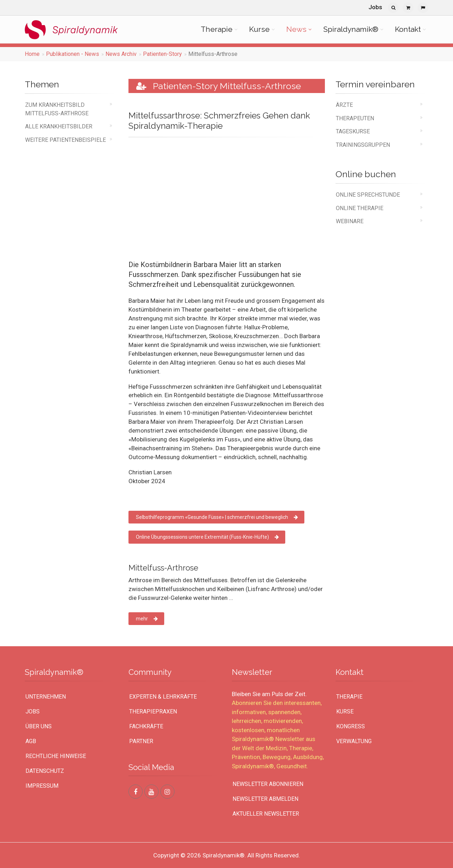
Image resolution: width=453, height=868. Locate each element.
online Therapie (360, 208)
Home (32, 54)
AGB (31, 741)
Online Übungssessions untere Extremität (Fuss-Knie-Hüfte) (207, 537)
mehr (147, 619)
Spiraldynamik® (351, 29)
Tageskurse (353, 131)
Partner (141, 741)
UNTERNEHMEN (46, 697)
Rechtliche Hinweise (56, 756)
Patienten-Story (162, 54)
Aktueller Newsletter (266, 814)
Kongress (351, 726)
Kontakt (408, 29)
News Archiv (121, 54)
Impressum (42, 786)
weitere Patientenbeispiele (65, 140)
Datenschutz (45, 771)
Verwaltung (354, 741)
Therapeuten (355, 118)
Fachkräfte (146, 726)
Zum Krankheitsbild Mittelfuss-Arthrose (57, 109)
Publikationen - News (73, 54)
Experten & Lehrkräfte (163, 697)
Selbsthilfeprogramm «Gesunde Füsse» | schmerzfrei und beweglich (217, 517)
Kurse (259, 29)
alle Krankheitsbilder (59, 126)
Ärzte (344, 105)
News (296, 29)
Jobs (375, 7)
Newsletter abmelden (265, 799)
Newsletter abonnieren (268, 784)
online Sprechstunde (368, 195)
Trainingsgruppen (363, 145)
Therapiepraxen (153, 711)
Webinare (350, 221)
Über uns (39, 726)
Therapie (217, 29)
